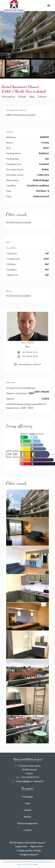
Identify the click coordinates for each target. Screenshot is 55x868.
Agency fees (37, 846)
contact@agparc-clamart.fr (30, 781)
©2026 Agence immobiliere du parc (27, 842)
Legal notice (21, 846)
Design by (29, 854)
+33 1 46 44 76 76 (30, 352)
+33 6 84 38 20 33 (30, 356)
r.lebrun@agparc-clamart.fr (30, 364)
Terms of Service (27, 864)
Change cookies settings (29, 850)
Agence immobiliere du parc (28, 759)
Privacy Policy (47, 862)
